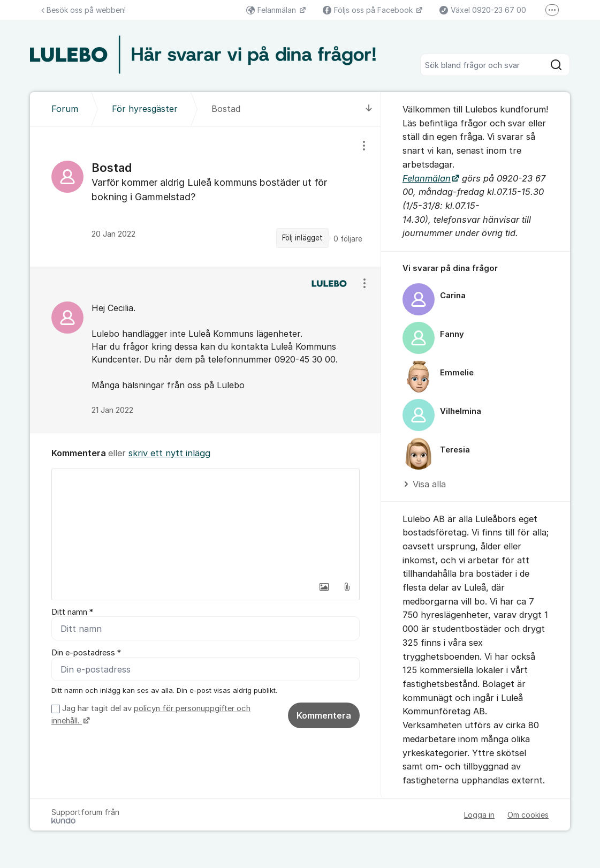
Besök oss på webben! (83, 10)
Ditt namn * (72, 612)
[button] (324, 587)
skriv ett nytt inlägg (169, 453)
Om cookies (528, 815)
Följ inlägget (302, 238)
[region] (206, 196)
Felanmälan (272, 10)
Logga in (479, 815)
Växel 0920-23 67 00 (483, 10)
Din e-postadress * (86, 653)
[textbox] (206, 523)
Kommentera (324, 715)
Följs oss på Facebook (369, 10)
